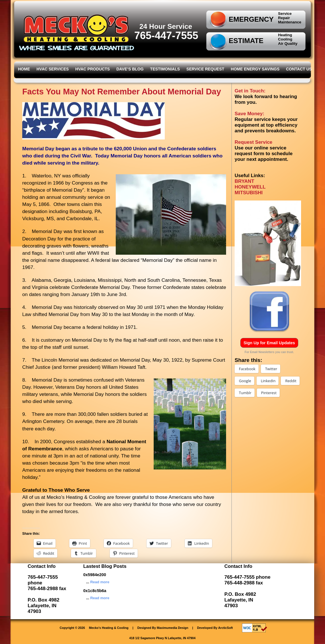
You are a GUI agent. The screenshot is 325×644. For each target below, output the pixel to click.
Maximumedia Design (172, 628)
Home (24, 69)
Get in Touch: (250, 91)
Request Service (253, 142)
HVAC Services (53, 69)
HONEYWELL (250, 187)
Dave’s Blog (130, 69)
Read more (100, 582)
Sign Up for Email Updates (269, 343)
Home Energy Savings (255, 69)
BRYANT (244, 181)
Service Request (205, 69)
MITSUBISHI (249, 193)
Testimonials (165, 69)
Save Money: (249, 114)
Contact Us (299, 69)
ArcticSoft (226, 628)
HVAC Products (93, 69)
